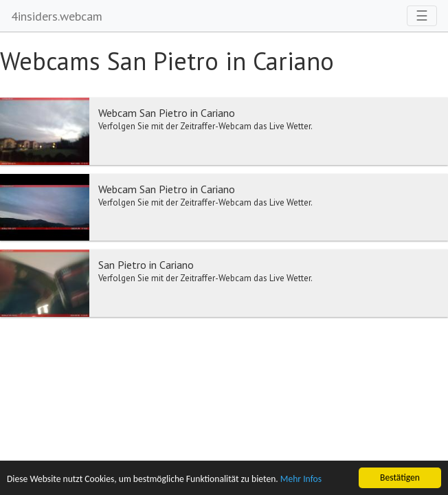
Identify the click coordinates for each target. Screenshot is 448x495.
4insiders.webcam (57, 16)
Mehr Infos (301, 480)
